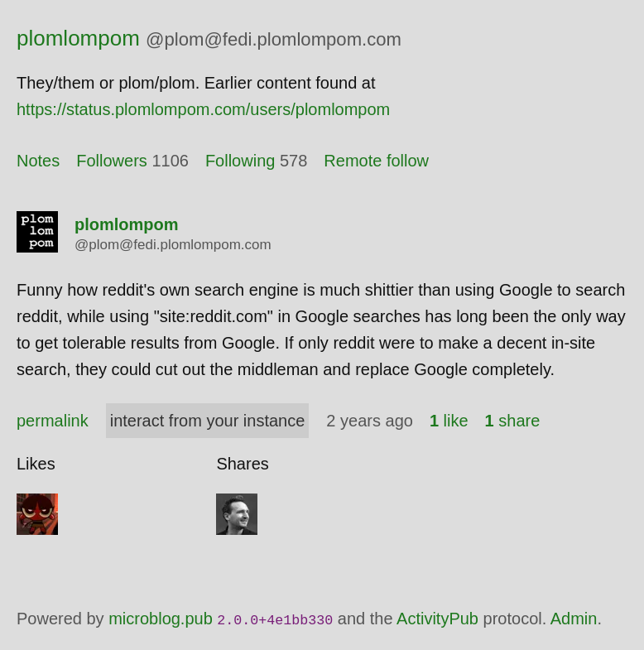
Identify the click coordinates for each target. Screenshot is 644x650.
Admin (574, 619)
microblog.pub (161, 619)
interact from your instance (208, 421)
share (513, 421)
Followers (112, 161)
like (449, 421)
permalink (53, 421)
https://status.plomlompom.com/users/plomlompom (203, 109)
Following (240, 161)
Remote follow (376, 161)
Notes (38, 161)
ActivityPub (437, 619)
